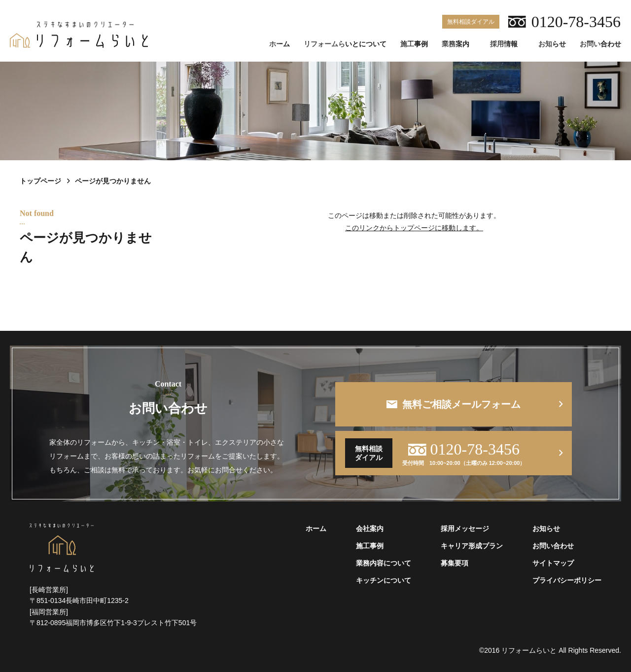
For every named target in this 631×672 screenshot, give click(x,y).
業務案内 (456, 44)
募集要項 (455, 563)
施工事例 (414, 44)
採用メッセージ (465, 529)
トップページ (40, 181)
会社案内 (370, 529)
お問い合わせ (600, 44)
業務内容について (384, 563)
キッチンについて (384, 581)
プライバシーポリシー (567, 581)
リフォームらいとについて (345, 44)
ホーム (280, 44)
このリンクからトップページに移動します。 (414, 228)
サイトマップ (553, 563)
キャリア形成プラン (472, 546)
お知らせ (552, 44)
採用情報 (504, 44)
